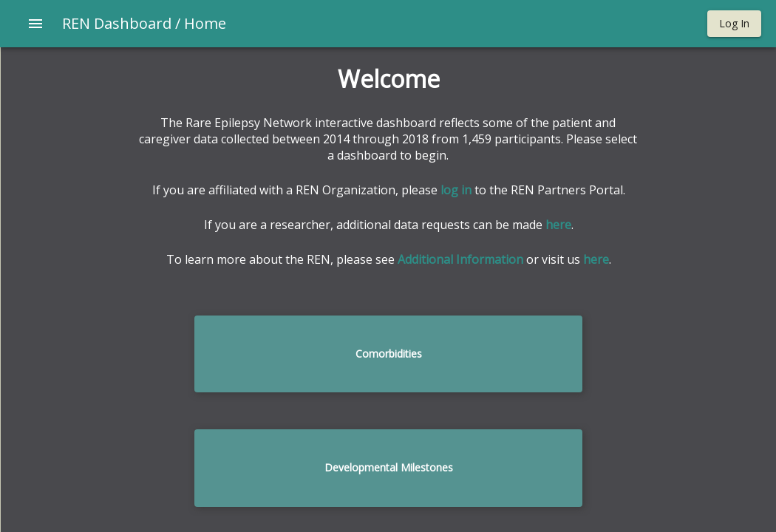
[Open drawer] (35, 24)
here (558, 225)
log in (456, 190)
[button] (734, 24)
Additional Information (460, 259)
